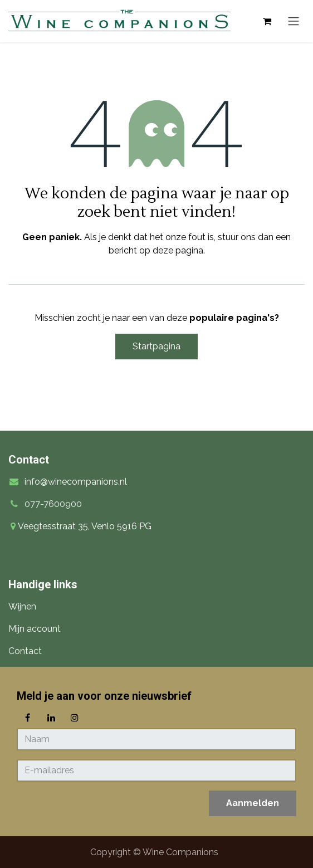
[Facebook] (27, 718)
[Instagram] (75, 718)
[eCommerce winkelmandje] (267, 21)
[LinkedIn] (51, 718)
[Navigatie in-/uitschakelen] (294, 21)
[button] (253, 803)
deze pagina (178, 250)
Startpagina (156, 346)
